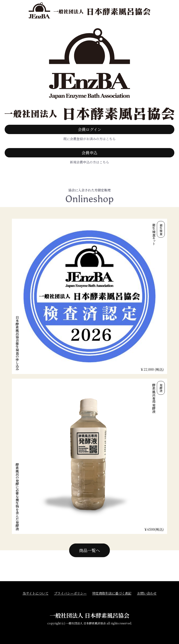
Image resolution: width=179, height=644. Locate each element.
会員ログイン (90, 129)
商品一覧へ (89, 550)
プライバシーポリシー (70, 593)
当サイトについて (36, 593)
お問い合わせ (147, 593)
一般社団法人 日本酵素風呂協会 (89, 615)
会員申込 (89, 153)
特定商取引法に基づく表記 (112, 593)
